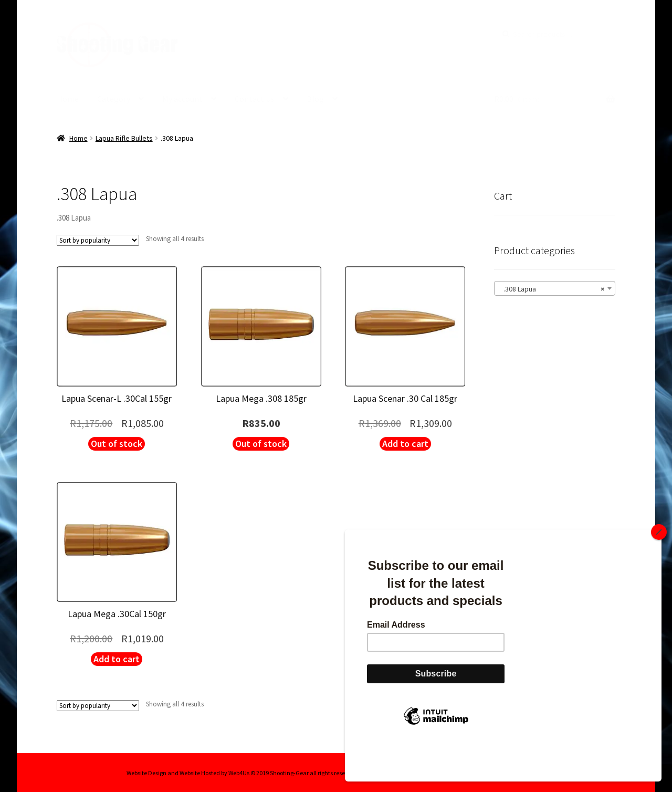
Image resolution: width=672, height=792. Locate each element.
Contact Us (255, 99)
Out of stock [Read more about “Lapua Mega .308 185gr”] (261, 443)
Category (114, 99)
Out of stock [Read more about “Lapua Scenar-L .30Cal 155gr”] (117, 443)
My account (182, 99)
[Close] (659, 567)
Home (68, 99)
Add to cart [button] (405, 443)
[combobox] (555, 288)
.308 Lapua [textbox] (552, 288)
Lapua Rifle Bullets (124, 138)
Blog (315, 99)
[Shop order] (98, 240)
